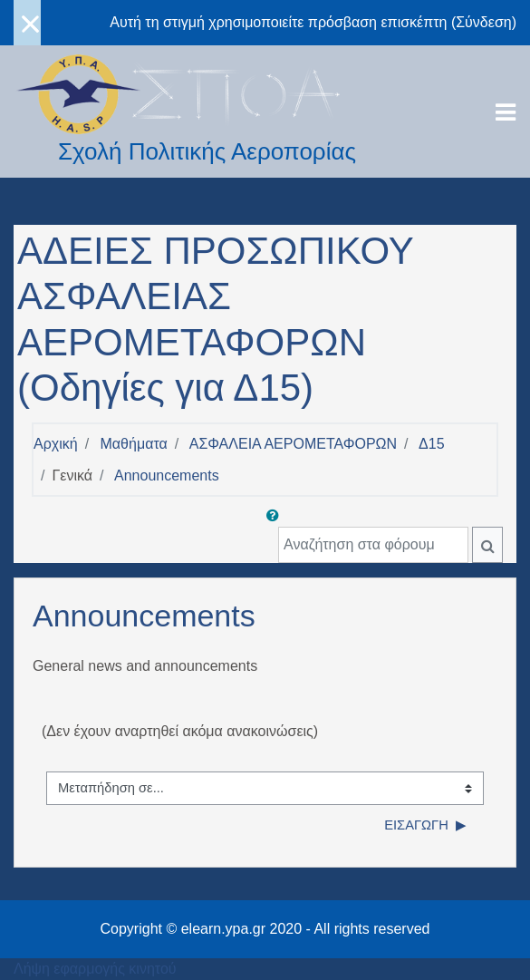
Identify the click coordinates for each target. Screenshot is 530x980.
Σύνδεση (483, 22)
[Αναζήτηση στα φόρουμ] (373, 545)
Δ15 (431, 444)
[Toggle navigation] (506, 112)
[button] (276, 516)
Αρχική (56, 444)
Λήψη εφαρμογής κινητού (95, 969)
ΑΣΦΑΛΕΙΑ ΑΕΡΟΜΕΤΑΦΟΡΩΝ (293, 444)
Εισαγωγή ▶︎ (425, 825)
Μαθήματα (134, 444)
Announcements (167, 475)
